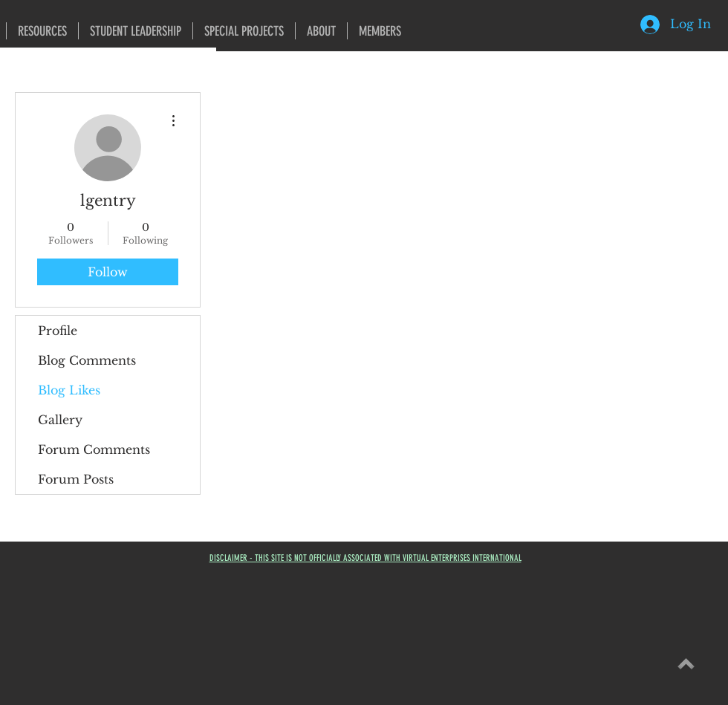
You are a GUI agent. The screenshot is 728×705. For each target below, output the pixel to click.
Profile (58, 331)
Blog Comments (87, 360)
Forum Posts (76, 479)
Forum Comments (94, 449)
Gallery (60, 420)
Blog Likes (69, 390)
